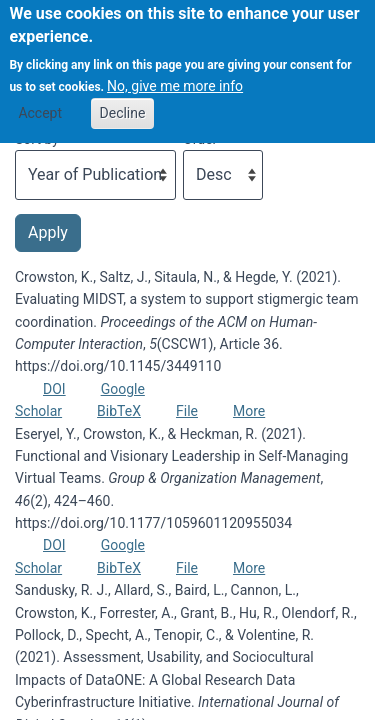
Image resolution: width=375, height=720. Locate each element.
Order (200, 139)
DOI (54, 389)
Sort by (37, 139)
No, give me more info (175, 74)
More (249, 411)
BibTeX (119, 411)
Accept (40, 100)
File (187, 411)
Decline (123, 100)
